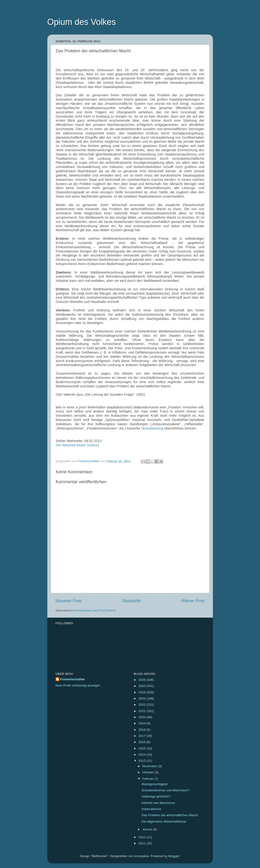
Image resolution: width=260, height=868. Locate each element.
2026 (142, 680)
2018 (142, 730)
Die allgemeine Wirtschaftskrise (164, 821)
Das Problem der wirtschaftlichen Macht (170, 815)
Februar (148, 779)
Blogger (174, 856)
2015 (142, 748)
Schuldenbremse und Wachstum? (165, 790)
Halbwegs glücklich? (156, 796)
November (150, 766)
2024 (142, 692)
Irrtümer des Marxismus (158, 803)
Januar (148, 829)
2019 (142, 723)
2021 (142, 711)
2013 (142, 761)
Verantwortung (152, 428)
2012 (142, 837)
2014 (142, 755)
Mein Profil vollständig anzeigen (78, 685)
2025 (142, 686)
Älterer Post (193, 601)
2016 (142, 742)
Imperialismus (151, 809)
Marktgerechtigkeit (154, 784)
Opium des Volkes (82, 22)
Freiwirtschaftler (73, 679)
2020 (142, 717)
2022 (142, 705)
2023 (142, 698)
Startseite (132, 601)
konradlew (142, 856)
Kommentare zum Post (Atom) (94, 610)
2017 (142, 736)
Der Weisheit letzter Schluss (77, 445)
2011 (142, 843)
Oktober (149, 772)
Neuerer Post (69, 601)
